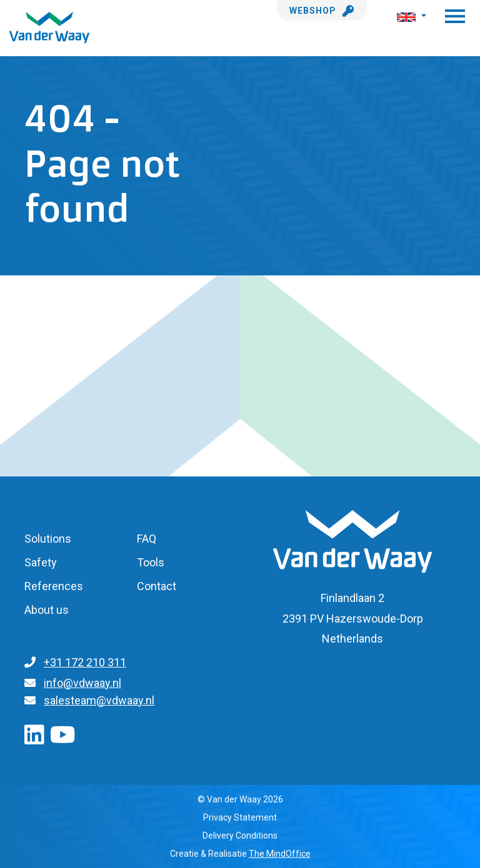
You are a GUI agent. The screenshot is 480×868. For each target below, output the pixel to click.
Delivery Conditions (240, 836)
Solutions (48, 539)
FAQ (147, 539)
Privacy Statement (240, 817)
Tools (151, 562)
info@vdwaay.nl (82, 683)
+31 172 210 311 (85, 662)
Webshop (322, 11)
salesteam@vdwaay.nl (99, 700)
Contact (157, 586)
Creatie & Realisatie (240, 854)
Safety (41, 562)
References (54, 586)
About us (47, 610)
